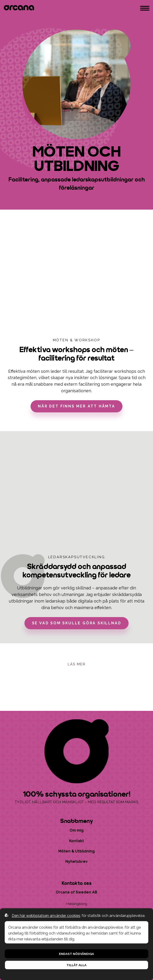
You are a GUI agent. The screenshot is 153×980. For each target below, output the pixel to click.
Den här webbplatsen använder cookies (46, 916)
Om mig (77, 830)
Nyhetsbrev (76, 861)
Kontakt (76, 841)
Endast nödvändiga (76, 954)
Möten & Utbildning (76, 851)
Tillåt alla (76, 965)
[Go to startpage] (20, 8)
